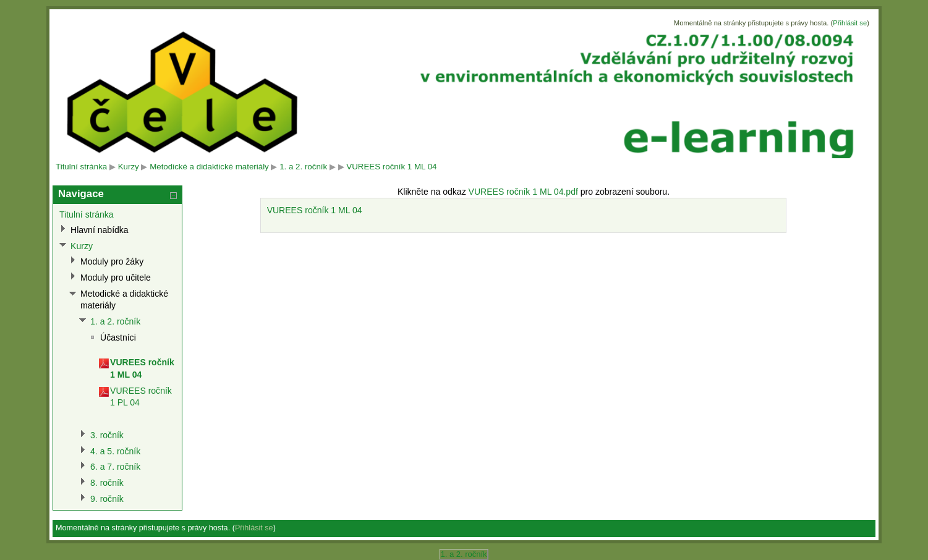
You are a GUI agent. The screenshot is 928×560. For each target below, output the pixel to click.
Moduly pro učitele (116, 278)
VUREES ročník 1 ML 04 (391, 167)
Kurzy (129, 167)
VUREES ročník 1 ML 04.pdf (523, 192)
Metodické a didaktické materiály (209, 167)
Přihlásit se (850, 23)
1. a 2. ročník (303, 167)
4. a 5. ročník (115, 451)
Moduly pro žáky (112, 261)
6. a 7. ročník (115, 467)
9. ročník (107, 499)
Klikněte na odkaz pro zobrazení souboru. (534, 192)
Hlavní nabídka (100, 230)
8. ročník (107, 483)
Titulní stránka (81, 167)
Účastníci (118, 337)
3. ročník (107, 435)
